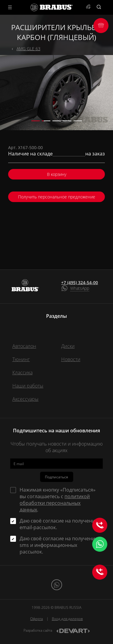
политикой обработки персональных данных (55, 503)
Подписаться (56, 477)
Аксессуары (25, 399)
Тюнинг (21, 359)
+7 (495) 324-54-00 (80, 283)
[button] (36, 121)
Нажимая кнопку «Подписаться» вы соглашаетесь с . (58, 500)
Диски (68, 346)
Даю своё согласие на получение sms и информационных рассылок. (59, 545)
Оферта (36, 619)
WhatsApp (80, 288)
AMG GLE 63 (28, 49)
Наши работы (28, 386)
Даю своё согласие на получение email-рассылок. (59, 524)
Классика (22, 373)
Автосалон (24, 346)
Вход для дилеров (67, 619)
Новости (71, 359)
